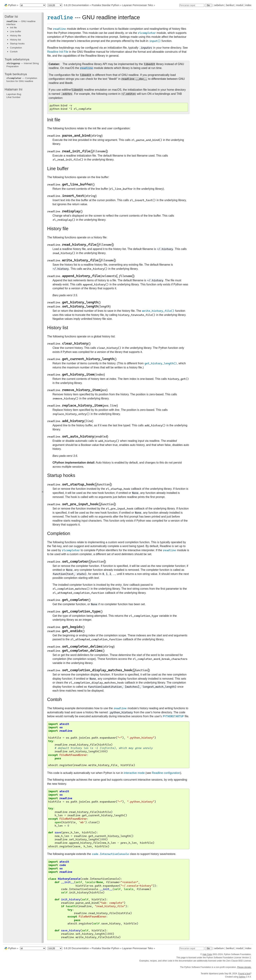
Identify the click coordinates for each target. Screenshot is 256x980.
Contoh (14, 52)
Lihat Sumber (13, 97)
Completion (16, 48)
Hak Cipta (207, 954)
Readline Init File (58, 52)
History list (15, 40)
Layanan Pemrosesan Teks (138, 5)
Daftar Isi (11, 16)
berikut (230, 5)
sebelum (219, 5)
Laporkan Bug (14, 94)
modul (240, 5)
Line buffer (16, 31)
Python (12, 5)
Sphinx (242, 977)
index (248, 5)
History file (15, 36)
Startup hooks (17, 44)
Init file (13, 28)
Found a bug (244, 974)
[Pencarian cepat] (192, 5)
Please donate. (244, 967)
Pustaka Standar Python (106, 5)
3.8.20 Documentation (76, 5)
